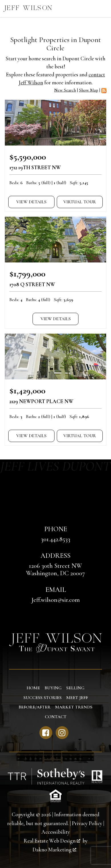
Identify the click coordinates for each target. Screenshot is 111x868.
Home (33, 688)
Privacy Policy (87, 823)
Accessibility (56, 832)
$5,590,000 (28, 157)
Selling (75, 688)
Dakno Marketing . (55, 850)
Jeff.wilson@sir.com (56, 600)
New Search (65, 90)
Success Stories (43, 698)
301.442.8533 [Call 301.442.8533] (55, 539)
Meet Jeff (77, 698)
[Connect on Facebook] (46, 733)
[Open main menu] (102, 9)
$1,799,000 (27, 274)
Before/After (35, 707)
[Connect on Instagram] (62, 733)
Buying (53, 688)
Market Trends (74, 707)
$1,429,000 (27, 391)
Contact (56, 717)
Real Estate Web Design (52, 841)
